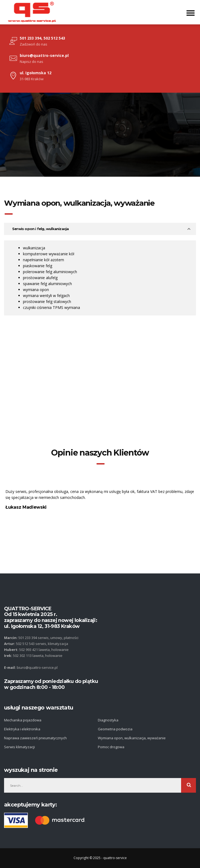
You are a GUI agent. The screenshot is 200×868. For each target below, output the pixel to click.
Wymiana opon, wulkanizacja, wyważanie (132, 738)
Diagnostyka (108, 720)
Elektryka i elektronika (22, 729)
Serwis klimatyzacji (19, 747)
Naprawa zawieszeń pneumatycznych (35, 738)
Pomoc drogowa (111, 747)
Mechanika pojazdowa (23, 720)
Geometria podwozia (115, 729)
